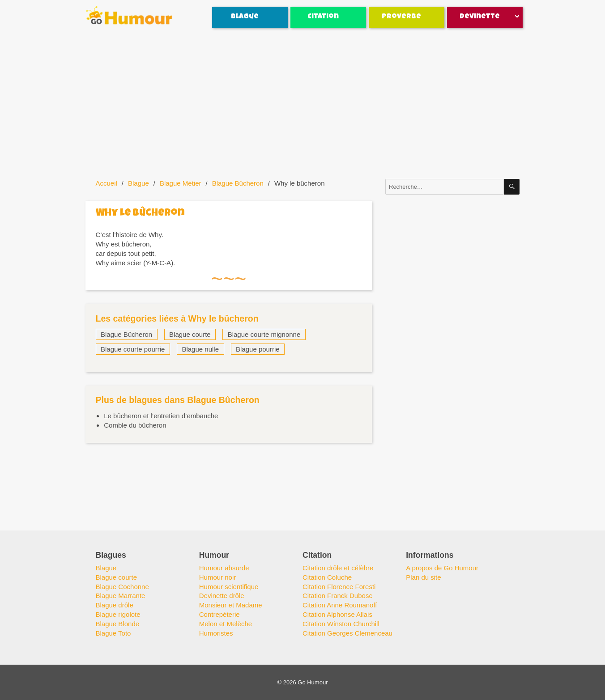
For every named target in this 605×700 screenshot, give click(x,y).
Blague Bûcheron (238, 183)
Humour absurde (224, 568)
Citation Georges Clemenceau (347, 633)
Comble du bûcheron (135, 425)
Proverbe (401, 17)
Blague (245, 17)
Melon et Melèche (226, 624)
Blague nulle (200, 349)
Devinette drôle (222, 596)
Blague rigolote (118, 614)
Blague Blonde (118, 624)
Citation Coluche (327, 577)
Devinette (480, 17)
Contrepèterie (219, 614)
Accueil (107, 183)
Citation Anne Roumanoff (340, 605)
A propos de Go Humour (442, 568)
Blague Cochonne (122, 587)
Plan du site (423, 577)
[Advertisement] (304, 104)
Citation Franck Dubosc (337, 596)
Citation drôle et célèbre (338, 568)
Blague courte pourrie (133, 349)
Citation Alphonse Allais (337, 614)
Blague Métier (181, 183)
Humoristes (216, 633)
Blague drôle (115, 605)
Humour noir (218, 577)
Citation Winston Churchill (341, 624)
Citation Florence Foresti (339, 587)
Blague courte (190, 334)
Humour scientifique (229, 587)
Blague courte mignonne (264, 334)
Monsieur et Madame (231, 605)
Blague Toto (113, 633)
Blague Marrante (121, 596)
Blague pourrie (258, 349)
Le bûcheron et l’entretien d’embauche (161, 416)
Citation (323, 17)
